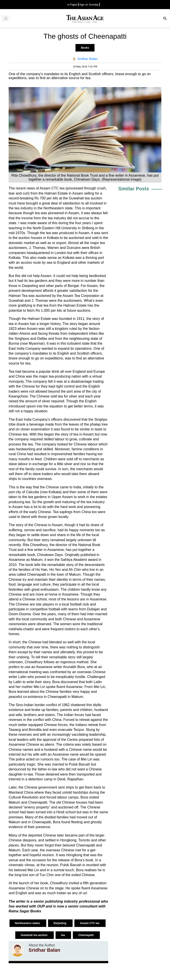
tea (63, 935)
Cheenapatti (86, 935)
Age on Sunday (89, 5)
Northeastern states (28, 923)
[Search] (165, 19)
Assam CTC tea (90, 923)
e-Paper (72, 5)
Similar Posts (134, 189)
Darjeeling (60, 923)
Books (85, 48)
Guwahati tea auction (35, 935)
